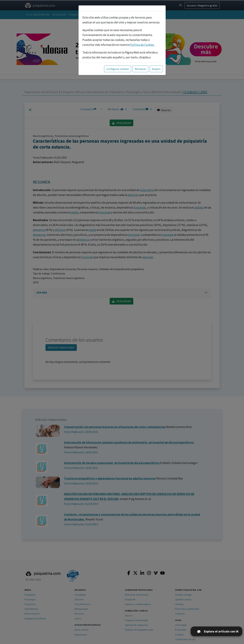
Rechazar (140, 69)
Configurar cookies (118, 69)
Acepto (156, 69)
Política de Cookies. (142, 45)
